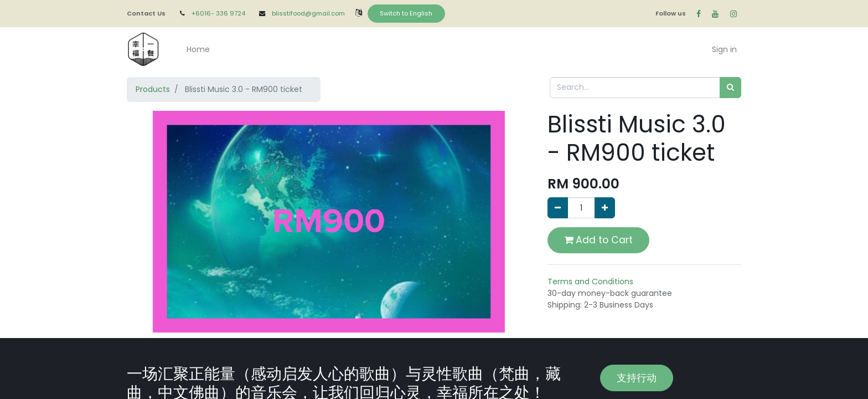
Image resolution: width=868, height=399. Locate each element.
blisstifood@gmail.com (308, 13)
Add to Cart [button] (598, 240)
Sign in (724, 49)
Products (153, 89)
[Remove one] (558, 208)
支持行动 (637, 378)
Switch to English (406, 13)
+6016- (204, 13)
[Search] (730, 87)
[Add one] (605, 208)
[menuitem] (198, 50)
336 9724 (231, 13)
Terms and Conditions (590, 282)
